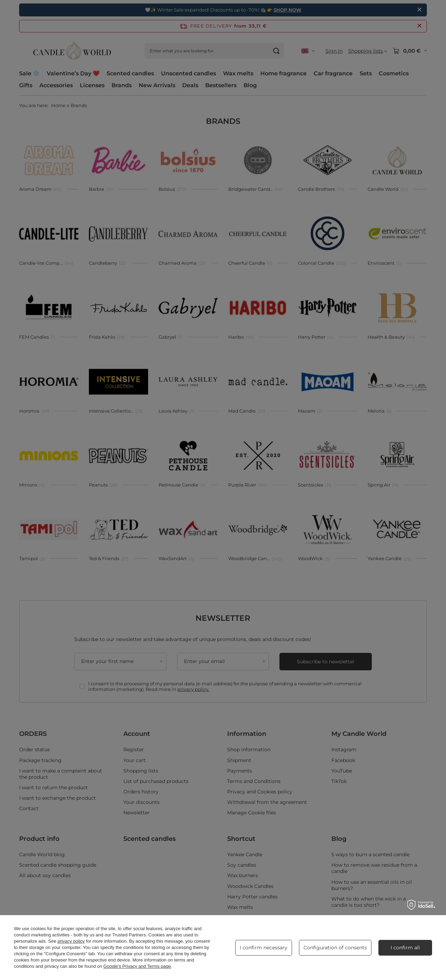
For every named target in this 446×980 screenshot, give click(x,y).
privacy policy (71, 941)
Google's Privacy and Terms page (137, 966)
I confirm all (405, 948)
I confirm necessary (264, 948)
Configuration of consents (335, 948)
